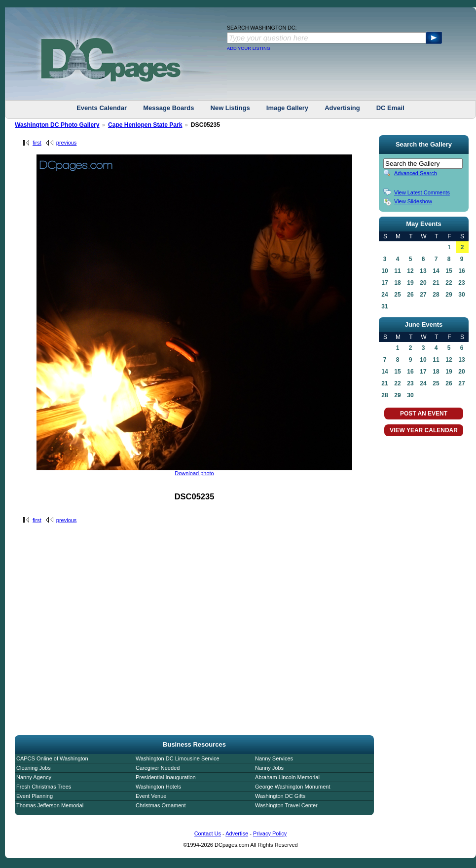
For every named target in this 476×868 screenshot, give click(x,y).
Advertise (237, 833)
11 (397, 271)
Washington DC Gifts (280, 796)
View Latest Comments (422, 192)
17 (384, 283)
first (37, 143)
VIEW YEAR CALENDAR (424, 430)
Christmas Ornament (161, 805)
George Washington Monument (293, 787)
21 (436, 283)
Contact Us (208, 833)
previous (67, 143)
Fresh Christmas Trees (44, 787)
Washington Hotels (158, 787)
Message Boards (168, 108)
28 (436, 295)
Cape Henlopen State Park (145, 125)
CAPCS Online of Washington (52, 758)
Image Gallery (287, 108)
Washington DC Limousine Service (178, 758)
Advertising (342, 108)
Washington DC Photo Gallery (57, 125)
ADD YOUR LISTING (249, 48)
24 (384, 295)
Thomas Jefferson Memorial (50, 805)
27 (423, 295)
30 (461, 295)
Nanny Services (274, 758)
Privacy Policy (270, 833)
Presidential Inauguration (166, 777)
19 (410, 283)
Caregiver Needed (158, 768)
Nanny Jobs (269, 768)
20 (423, 283)
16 (461, 271)
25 (397, 295)
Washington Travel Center (286, 805)
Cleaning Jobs (34, 768)
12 (410, 271)
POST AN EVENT (424, 414)
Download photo (194, 473)
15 (449, 271)
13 (423, 271)
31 (384, 306)
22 (449, 283)
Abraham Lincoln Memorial (287, 777)
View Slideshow (413, 201)
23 (461, 283)
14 (436, 271)
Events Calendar (102, 108)
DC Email (390, 108)
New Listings (230, 108)
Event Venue (151, 796)
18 (397, 283)
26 (410, 295)
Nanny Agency (34, 777)
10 (384, 271)
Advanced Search (416, 173)
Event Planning (35, 796)
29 (449, 295)
